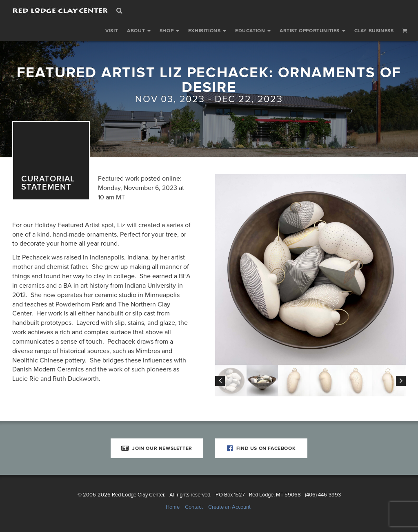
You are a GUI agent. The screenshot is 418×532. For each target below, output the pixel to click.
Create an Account (229, 507)
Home (173, 507)
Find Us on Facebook (261, 448)
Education (253, 31)
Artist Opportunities (312, 31)
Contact (194, 507)
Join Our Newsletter (157, 448)
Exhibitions (207, 31)
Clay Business (374, 31)
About (139, 31)
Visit (112, 31)
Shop (169, 31)
